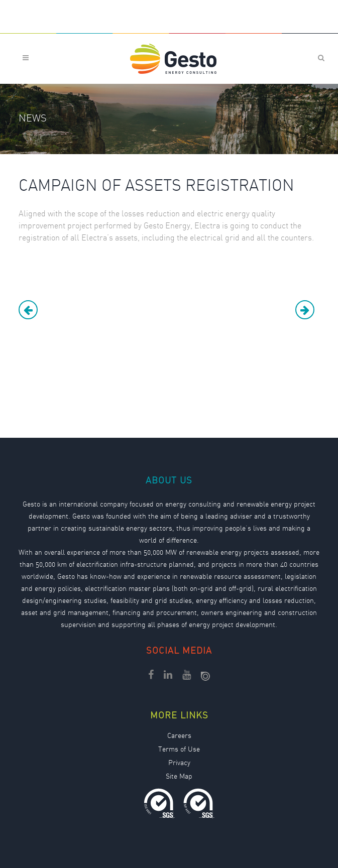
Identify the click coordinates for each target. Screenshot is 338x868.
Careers (179, 736)
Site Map (179, 777)
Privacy (179, 764)
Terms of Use (179, 750)
